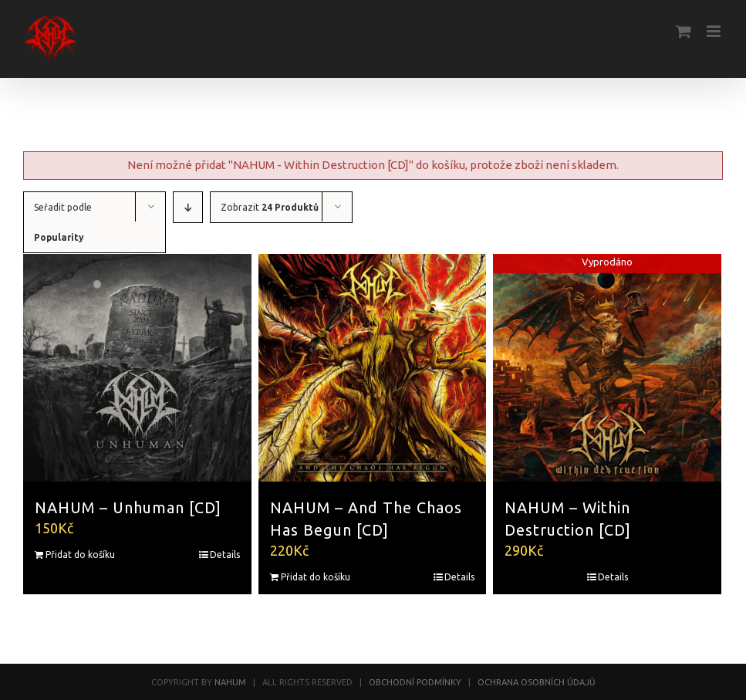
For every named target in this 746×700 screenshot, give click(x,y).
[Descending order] (188, 207)
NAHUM (230, 682)
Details (225, 555)
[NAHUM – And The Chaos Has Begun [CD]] (373, 368)
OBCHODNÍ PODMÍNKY (415, 682)
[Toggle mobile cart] (684, 31)
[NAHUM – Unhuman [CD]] (137, 368)
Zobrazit (270, 207)
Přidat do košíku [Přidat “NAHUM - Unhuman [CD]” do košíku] (80, 555)
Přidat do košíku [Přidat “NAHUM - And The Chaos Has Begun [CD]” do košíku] (316, 577)
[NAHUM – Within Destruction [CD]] (607, 368)
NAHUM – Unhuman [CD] (128, 508)
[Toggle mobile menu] (715, 31)
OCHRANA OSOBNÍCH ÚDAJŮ (537, 682)
